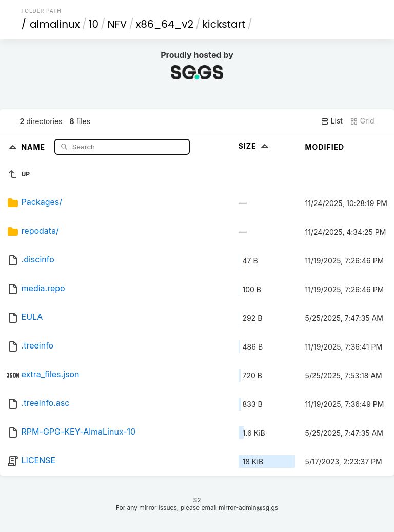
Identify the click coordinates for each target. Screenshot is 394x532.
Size (255, 146)
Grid (362, 121)
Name (34, 146)
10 (94, 24)
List (332, 121)
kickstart (224, 24)
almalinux (55, 24)
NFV (117, 24)
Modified (325, 147)
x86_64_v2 (165, 24)
